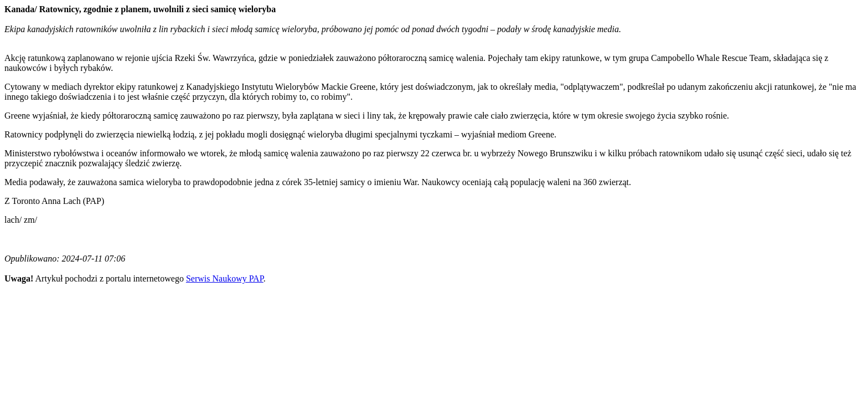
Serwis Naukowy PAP (225, 278)
